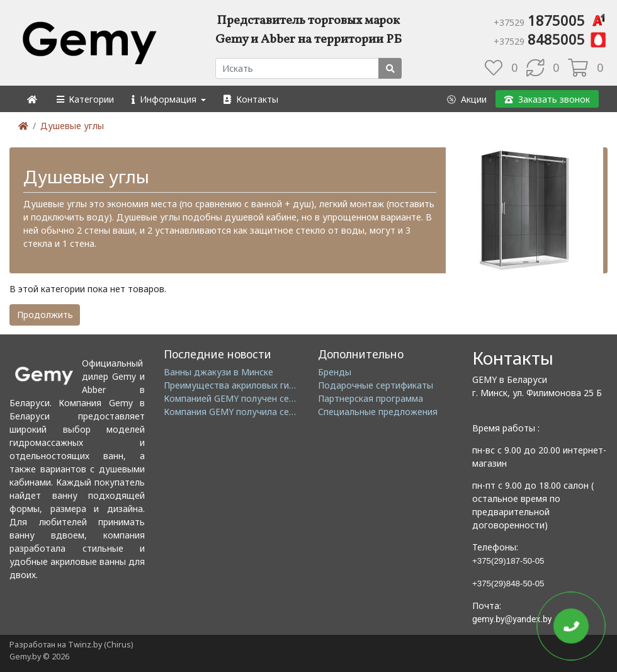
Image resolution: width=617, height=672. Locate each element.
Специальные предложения (378, 412)
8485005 (551, 39)
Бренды (335, 372)
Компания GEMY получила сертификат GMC (258, 412)
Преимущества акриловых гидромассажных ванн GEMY (284, 385)
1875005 (551, 20)
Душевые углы (72, 126)
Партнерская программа (371, 398)
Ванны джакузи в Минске (218, 372)
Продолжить (45, 315)
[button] (85, 99)
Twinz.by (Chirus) (100, 645)
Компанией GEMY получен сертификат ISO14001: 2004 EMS (291, 398)
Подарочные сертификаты (376, 385)
